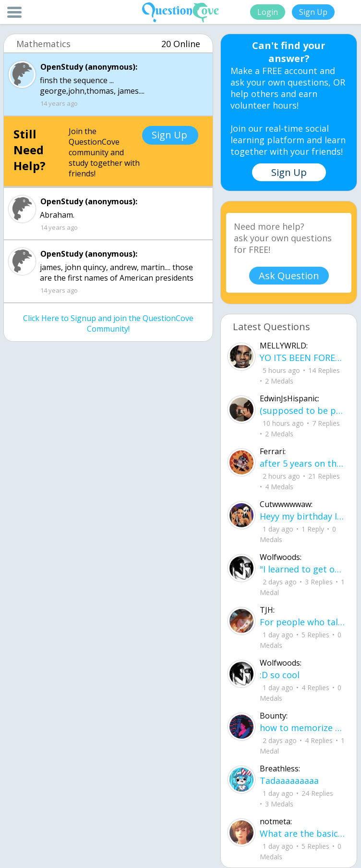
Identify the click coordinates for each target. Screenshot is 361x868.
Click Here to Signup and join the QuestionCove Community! (108, 323)
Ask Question (289, 276)
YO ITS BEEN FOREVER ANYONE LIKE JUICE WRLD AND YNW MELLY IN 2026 (302, 358)
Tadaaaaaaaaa (289, 781)
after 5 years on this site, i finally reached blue (302, 463)
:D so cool (280, 675)
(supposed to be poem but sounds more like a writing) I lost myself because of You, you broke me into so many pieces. (302, 410)
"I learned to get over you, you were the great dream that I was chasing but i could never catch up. (302, 569)
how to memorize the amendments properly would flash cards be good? (302, 728)
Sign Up (313, 12)
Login (268, 12)
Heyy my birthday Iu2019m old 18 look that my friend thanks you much (302, 516)
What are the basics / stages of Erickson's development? (302, 833)
